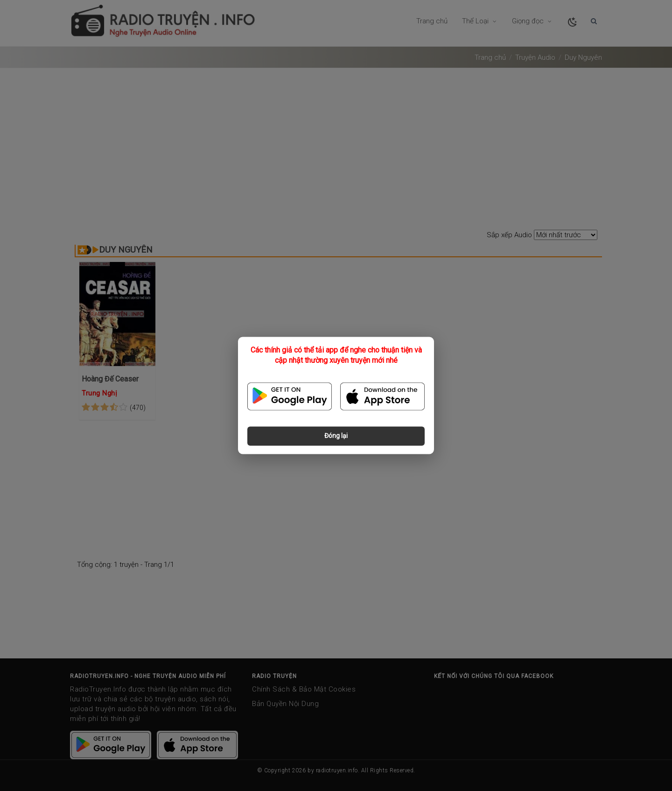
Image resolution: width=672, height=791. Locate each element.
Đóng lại (336, 436)
